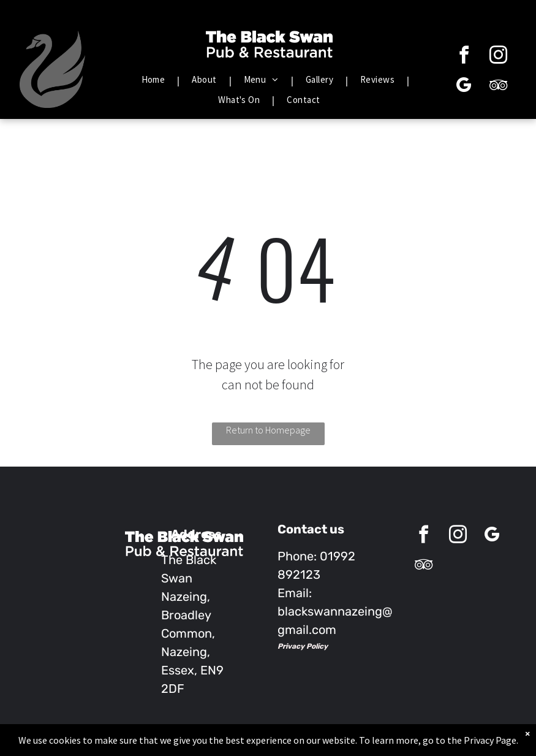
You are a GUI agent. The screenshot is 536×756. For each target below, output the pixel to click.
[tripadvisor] (499, 87)
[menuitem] (155, 80)
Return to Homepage (268, 430)
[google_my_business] (464, 87)
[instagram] (499, 57)
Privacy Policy (303, 646)
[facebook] (464, 57)
